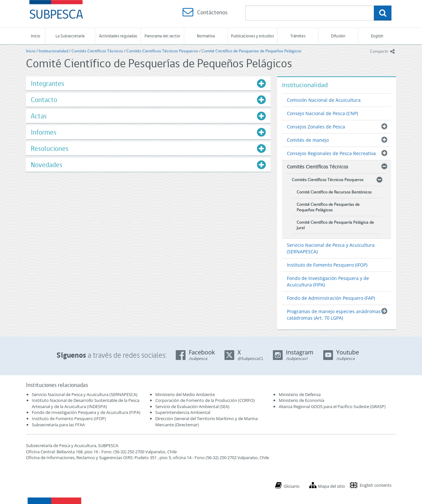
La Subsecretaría (70, 36)
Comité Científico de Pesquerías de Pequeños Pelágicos (251, 51)
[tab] (148, 83)
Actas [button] (39, 116)
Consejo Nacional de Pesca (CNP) (322, 113)
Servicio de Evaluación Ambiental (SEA (192, 406)
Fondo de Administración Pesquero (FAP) (331, 298)
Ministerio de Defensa (300, 394)
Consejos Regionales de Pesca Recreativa (331, 153)
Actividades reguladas (118, 36)
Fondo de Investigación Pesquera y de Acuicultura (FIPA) (328, 281)
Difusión (338, 36)
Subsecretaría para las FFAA (58, 425)
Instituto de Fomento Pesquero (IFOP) (327, 265)
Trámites (298, 36)
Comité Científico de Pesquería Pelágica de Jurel (335, 225)
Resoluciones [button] (50, 148)
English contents (376, 485)
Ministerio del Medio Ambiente (185, 394)
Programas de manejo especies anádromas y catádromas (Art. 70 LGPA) (336, 315)
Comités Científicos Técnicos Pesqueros (162, 51)
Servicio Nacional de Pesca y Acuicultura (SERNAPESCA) (331, 248)
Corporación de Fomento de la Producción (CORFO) (205, 400)
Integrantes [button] (48, 83)
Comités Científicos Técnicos (97, 51)
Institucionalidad (53, 51)
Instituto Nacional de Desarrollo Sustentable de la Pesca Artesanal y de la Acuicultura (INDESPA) (86, 403)
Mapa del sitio (332, 486)
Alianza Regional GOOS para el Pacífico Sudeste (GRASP (332, 406)
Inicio (36, 36)
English (377, 36)
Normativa (206, 36)
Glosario (292, 486)
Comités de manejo (308, 140)
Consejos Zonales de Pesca (316, 127)
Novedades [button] (47, 165)
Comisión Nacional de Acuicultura (324, 100)
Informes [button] (44, 132)
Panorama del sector (162, 36)
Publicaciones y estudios (252, 36)
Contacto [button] (44, 100)
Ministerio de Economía (301, 400)
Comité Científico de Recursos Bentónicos (334, 192)
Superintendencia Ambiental (183, 412)
